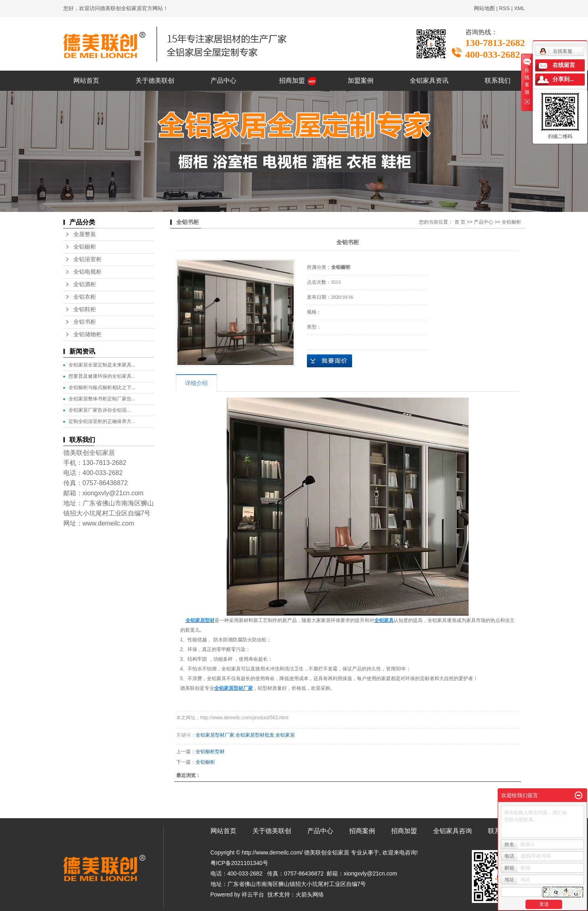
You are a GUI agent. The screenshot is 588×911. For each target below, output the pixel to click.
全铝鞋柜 (85, 309)
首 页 (460, 222)
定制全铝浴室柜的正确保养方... (102, 421)
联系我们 (498, 81)
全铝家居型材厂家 (215, 735)
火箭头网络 (310, 894)
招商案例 (362, 831)
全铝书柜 (85, 322)
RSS (504, 8)
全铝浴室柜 (88, 259)
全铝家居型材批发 (255, 735)
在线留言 (564, 65)
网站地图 (484, 8)
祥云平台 (253, 894)
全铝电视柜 (88, 272)
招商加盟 (292, 81)
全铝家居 (285, 735)
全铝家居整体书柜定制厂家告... (102, 399)
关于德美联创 (155, 81)
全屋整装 (85, 234)
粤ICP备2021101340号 (239, 863)
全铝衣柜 (85, 297)
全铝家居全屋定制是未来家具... (102, 365)
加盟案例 (361, 81)
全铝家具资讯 (429, 81)
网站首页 (86, 81)
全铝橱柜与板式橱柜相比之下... (102, 387)
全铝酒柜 (85, 284)
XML (520, 8)
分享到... (563, 79)
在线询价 (329, 361)
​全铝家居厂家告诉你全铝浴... (100, 410)
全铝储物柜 (88, 334)
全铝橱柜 (85, 247)
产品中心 (223, 81)
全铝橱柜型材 (210, 752)
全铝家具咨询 (452, 831)
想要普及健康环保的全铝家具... (102, 376)
